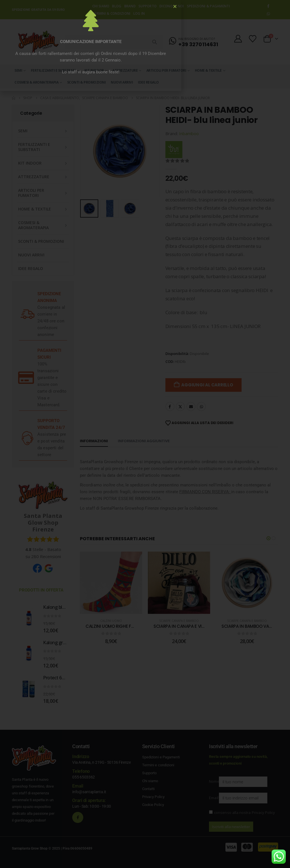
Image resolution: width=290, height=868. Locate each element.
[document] (145, 434)
